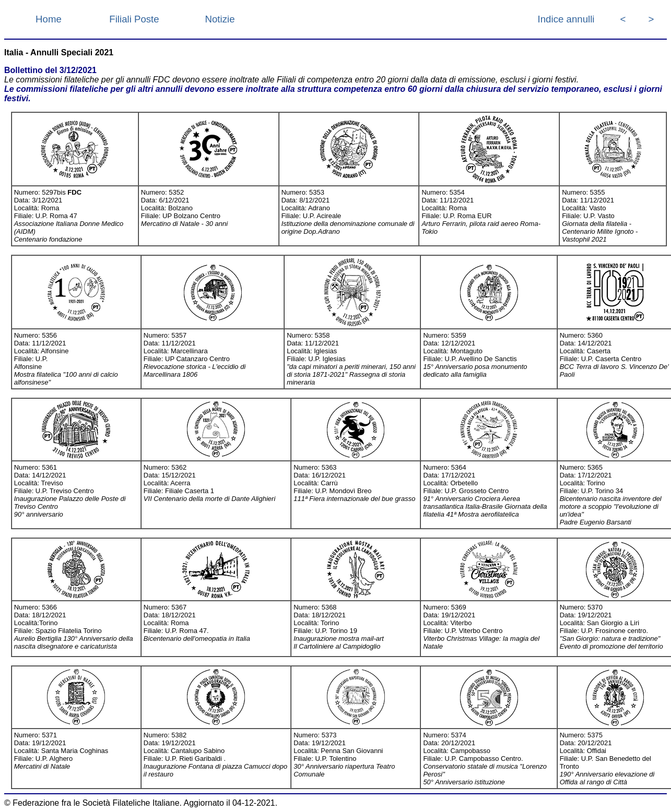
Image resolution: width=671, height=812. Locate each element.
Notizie (220, 19)
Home (49, 19)
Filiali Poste (134, 19)
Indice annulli (566, 19)
